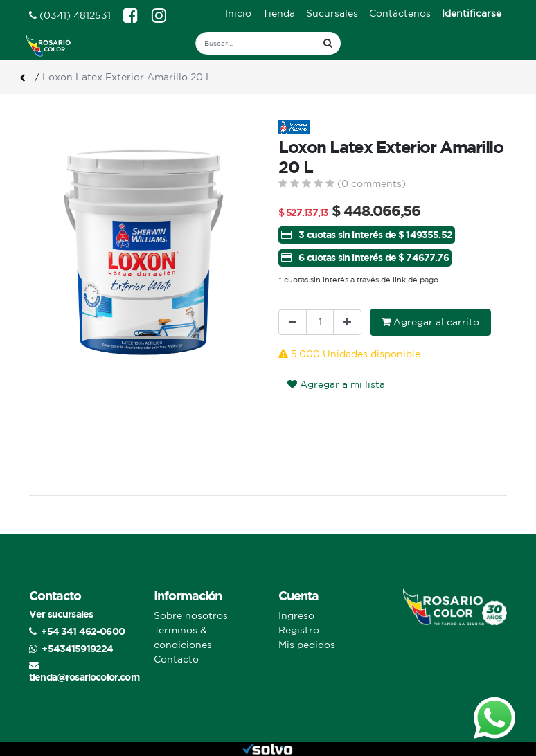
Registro (299, 630)
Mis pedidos (307, 645)
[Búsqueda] (328, 43)
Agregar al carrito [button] (430, 322)
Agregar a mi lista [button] (336, 384)
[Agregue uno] (347, 322)
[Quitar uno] (293, 322)
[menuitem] (238, 13)
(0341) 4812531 (70, 15)
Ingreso (296, 615)
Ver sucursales (61, 614)
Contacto (176, 659)
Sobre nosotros (191, 615)
